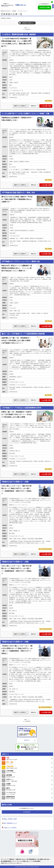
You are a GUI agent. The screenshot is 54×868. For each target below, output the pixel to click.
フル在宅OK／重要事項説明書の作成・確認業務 (19, 34)
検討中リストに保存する (20, 106)
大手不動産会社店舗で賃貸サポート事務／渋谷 (18, 193)
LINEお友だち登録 (44, 7)
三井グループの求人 (27, 771)
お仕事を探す (27, 812)
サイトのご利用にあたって (24, 861)
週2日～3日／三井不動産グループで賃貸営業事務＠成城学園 (23, 334)
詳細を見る (34, 106)
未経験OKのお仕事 (27, 785)
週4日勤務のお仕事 (27, 789)
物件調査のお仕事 (27, 776)
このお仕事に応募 (46, 106)
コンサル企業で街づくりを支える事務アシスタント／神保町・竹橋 (25, 114)
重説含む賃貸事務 (27, 797)
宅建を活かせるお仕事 (27, 758)
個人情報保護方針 (32, 859)
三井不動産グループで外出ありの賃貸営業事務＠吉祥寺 (21, 408)
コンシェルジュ (27, 763)
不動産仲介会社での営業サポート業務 (15, 482)
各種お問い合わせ (21, 859)
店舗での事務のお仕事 (27, 767)
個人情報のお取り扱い (44, 859)
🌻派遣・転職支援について (9, 823)
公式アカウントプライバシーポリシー (11, 863)
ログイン (27, 740)
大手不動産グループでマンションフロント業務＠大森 (21, 261)
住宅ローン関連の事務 (27, 780)
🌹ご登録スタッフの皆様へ (9, 828)
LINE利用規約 (36, 861)
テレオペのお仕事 (27, 793)
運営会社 (12, 859)
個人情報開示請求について (8, 861)
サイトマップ (5, 859)
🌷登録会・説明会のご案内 (9, 819)
